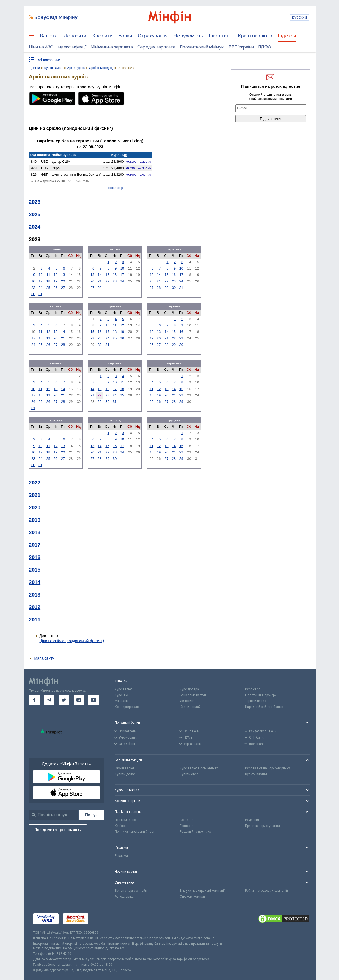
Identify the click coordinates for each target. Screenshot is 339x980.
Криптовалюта (255, 36)
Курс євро (253, 689)
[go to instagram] (79, 700)
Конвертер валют (128, 707)
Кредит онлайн (191, 707)
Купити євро (189, 774)
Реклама (121, 856)
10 (40, 275)
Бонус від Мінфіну (56, 17)
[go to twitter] (64, 700)
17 (40, 281)
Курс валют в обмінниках (199, 768)
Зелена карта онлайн (131, 891)
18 (48, 281)
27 (63, 288)
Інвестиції (220, 36)
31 (40, 294)
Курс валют (123, 689)
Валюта (49, 36)
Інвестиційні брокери (261, 695)
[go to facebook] (34, 700)
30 (33, 294)
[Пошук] (91, 815)
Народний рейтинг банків (264, 707)
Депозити (75, 36)
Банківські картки (193, 695)
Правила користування (262, 826)
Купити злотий (256, 774)
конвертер (116, 188)
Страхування (153, 36)
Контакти (187, 820)
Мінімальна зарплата (112, 47)
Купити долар (125, 774)
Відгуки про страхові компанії (202, 891)
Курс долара (189, 689)
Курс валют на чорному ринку (267, 768)
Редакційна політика (195, 832)
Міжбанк (121, 701)
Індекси (287, 36)
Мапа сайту (44, 658)
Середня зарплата (156, 47)
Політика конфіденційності (135, 832)
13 (63, 275)
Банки (125, 36)
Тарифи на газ (256, 701)
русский (299, 17)
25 (48, 288)
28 (100, 288)
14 (100, 275)
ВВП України (241, 47)
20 (63, 281)
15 (107, 275)
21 (100, 281)
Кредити (102, 36)
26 (55, 288)
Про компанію (125, 820)
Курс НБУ (122, 695)
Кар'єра (121, 826)
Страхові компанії (193, 897)
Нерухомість (188, 36)
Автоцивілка (124, 897)
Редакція (252, 820)
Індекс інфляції (72, 47)
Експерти (187, 826)
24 (40, 288)
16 (33, 281)
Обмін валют (124, 768)
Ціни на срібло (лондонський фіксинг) (72, 641)
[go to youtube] (94, 700)
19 (55, 281)
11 (48, 275)
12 (55, 275)
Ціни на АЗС (41, 47)
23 (33, 288)
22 (107, 281)
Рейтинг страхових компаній (267, 891)
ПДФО (265, 47)
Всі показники (49, 60)
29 (166, 288)
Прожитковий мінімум (202, 47)
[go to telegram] (49, 700)
